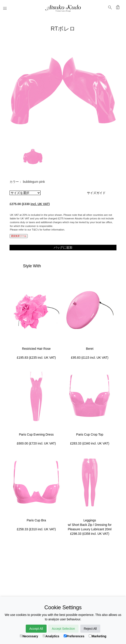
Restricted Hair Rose (36, 349)
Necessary (29, 636)
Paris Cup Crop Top (90, 434)
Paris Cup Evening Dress (36, 434)
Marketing (97, 636)
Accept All (36, 629)
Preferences (74, 636)
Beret (90, 349)
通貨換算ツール (19, 236)
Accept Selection (63, 629)
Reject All (90, 629)
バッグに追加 (63, 248)
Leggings (90, 520)
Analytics (51, 636)
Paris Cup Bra (36, 520)
